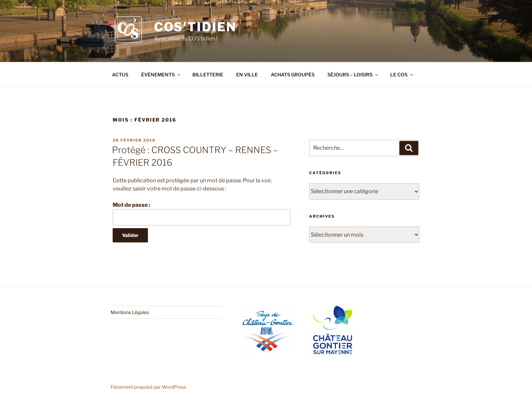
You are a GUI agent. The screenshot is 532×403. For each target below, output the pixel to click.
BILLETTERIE (208, 75)
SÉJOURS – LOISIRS (353, 75)
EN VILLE (247, 75)
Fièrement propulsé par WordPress (148, 387)
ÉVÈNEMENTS (161, 75)
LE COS (402, 75)
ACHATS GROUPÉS (293, 75)
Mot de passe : (202, 214)
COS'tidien (195, 27)
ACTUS (120, 75)
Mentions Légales (130, 312)
